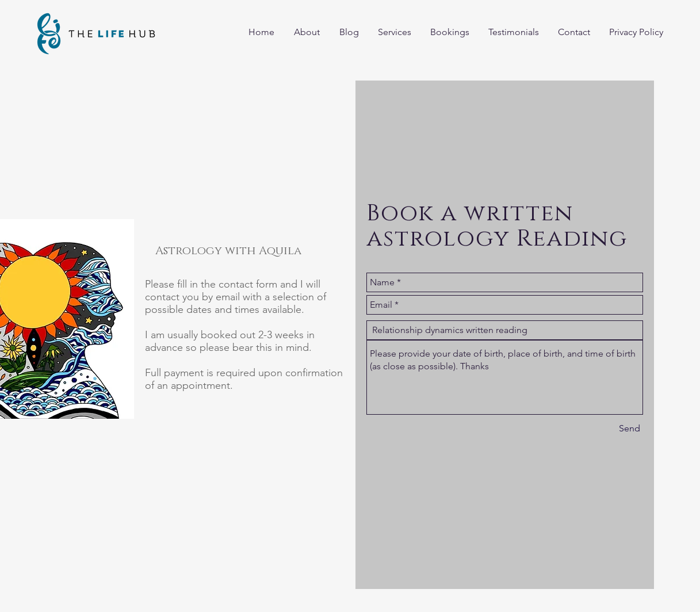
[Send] (630, 429)
